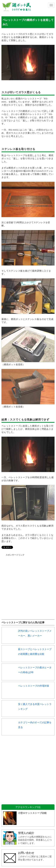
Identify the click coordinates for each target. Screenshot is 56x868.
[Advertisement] (28, 584)
